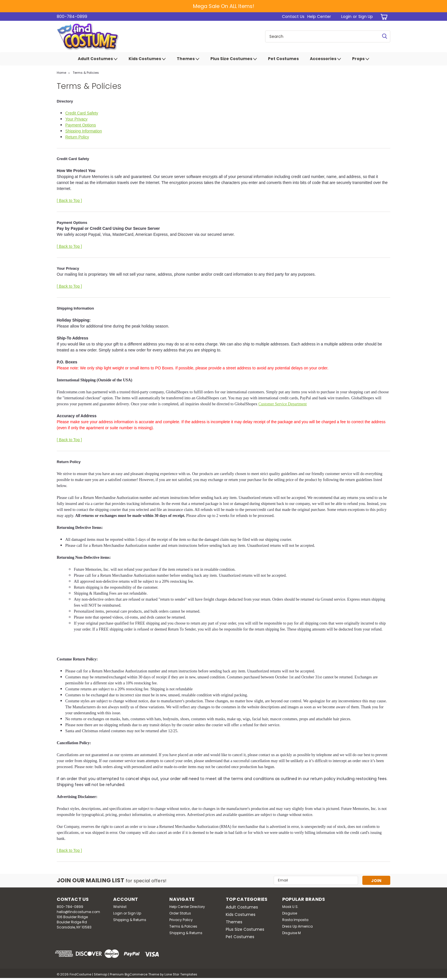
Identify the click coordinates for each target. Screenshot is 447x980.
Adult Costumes (98, 59)
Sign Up (366, 17)
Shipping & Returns (130, 920)
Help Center (319, 17)
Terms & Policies (86, 73)
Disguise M (291, 933)
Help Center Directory (187, 907)
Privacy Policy (181, 920)
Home (61, 73)
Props (361, 59)
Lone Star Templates (181, 974)
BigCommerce (136, 974)
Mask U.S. (290, 907)
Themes (188, 59)
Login (346, 17)
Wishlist (120, 907)
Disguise (290, 913)
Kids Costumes (147, 59)
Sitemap (100, 974)
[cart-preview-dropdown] (383, 17)
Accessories (325, 59)
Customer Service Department (283, 404)
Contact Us (293, 17)
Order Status (180, 913)
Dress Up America (297, 926)
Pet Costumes (283, 59)
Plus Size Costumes (234, 59)
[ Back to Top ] (69, 200)
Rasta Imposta (295, 920)
